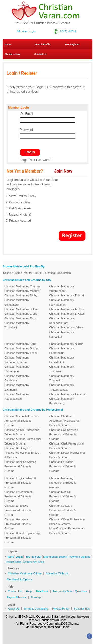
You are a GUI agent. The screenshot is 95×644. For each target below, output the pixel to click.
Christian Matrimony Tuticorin (67, 295)
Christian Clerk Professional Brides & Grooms (67, 446)
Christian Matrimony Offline (25, 573)
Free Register (72, 44)
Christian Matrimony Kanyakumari (62, 302)
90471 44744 (68, 31)
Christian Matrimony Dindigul (22, 348)
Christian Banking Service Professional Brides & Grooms (20, 466)
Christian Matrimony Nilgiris (66, 344)
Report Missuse (16, 597)
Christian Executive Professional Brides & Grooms (18, 510)
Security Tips (82, 609)
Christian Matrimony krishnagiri (17, 387)
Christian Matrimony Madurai (22, 291)
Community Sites (33, 562)
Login (19, 557)
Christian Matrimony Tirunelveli (17, 325)
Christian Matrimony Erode (21, 314)
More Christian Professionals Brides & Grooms (67, 531)
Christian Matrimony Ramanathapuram (17, 360)
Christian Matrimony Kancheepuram (62, 321)
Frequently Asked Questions (70, 591)
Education (49, 273)
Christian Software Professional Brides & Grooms (63, 510)
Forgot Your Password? (36, 160)
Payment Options (80, 557)
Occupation (64, 273)
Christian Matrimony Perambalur (62, 351)
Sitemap (36, 597)
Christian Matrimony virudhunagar (62, 289)
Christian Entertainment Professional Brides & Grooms (19, 496)
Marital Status (32, 273)
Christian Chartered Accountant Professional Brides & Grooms (64, 421)
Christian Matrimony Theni (21, 353)
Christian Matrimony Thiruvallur (62, 378)
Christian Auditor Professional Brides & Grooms (23, 441)
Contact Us (39, 54)
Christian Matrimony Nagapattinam (17, 396)
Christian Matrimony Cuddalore (17, 378)
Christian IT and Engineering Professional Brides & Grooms (22, 538)
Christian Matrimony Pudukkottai (62, 360)
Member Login (26, 31)
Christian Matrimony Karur (21, 344)
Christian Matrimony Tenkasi (67, 309)
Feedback (42, 591)
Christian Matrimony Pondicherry (62, 401)
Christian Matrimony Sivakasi (67, 314)
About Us (14, 609)
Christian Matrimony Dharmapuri (17, 369)
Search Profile (42, 44)
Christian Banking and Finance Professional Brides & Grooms (22, 453)
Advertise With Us (57, 573)
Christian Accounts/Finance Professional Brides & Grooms (21, 421)
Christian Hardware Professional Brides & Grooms (18, 524)
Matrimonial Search (55, 557)
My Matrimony (13, 54)
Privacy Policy (61, 609)
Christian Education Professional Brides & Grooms (63, 466)
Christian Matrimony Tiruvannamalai (62, 387)
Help (29, 591)
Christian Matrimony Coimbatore (17, 302)
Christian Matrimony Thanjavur (62, 369)
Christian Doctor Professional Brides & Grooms (67, 455)
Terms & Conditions (36, 609)
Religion (8, 273)
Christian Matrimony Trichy (21, 295)
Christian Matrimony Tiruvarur (68, 394)
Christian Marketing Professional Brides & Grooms (63, 483)
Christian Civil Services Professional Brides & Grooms (64, 434)
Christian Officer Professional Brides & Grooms (67, 522)
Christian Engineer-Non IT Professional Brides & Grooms (20, 483)
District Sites (13, 562)
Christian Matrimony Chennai (22, 286)
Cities (18, 273)
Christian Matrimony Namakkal (62, 334)
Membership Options (20, 579)
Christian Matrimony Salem (21, 309)
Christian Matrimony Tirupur (21, 318)
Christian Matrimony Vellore (66, 327)
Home (8, 44)
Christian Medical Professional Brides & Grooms (63, 496)
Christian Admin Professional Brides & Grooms (22, 432)
